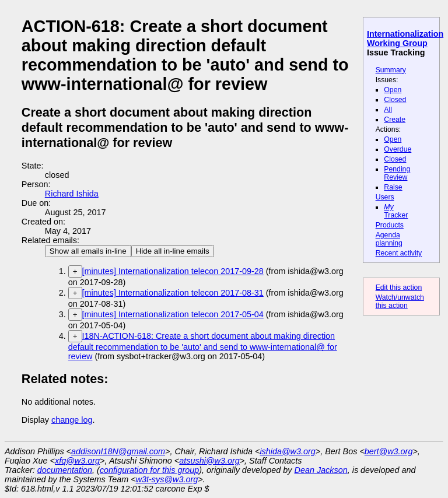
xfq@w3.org (77, 461)
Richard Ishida (72, 194)
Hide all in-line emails (173, 251)
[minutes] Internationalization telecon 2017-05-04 (173, 314)
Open (393, 90)
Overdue (398, 149)
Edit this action (399, 287)
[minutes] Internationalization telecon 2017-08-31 (173, 293)
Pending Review (397, 173)
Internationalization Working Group (405, 38)
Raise (393, 187)
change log (72, 420)
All (388, 110)
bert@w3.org (389, 451)
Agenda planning (389, 239)
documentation (65, 470)
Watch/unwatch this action (400, 301)
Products (390, 225)
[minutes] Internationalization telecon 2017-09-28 (173, 271)
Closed (395, 100)
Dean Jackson (321, 470)
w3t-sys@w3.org (167, 479)
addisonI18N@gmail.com (118, 451)
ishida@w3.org (287, 451)
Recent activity (399, 253)
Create (395, 120)
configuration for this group (149, 470)
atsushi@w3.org (209, 461)
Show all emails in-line (88, 251)
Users (385, 197)
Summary (391, 70)
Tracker (396, 211)
